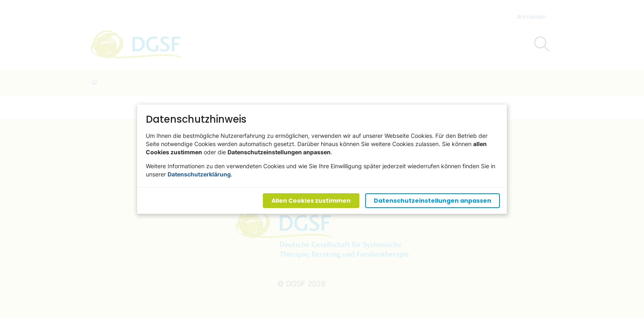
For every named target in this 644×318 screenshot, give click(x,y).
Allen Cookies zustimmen (311, 200)
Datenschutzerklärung (199, 174)
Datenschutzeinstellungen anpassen (432, 200)
